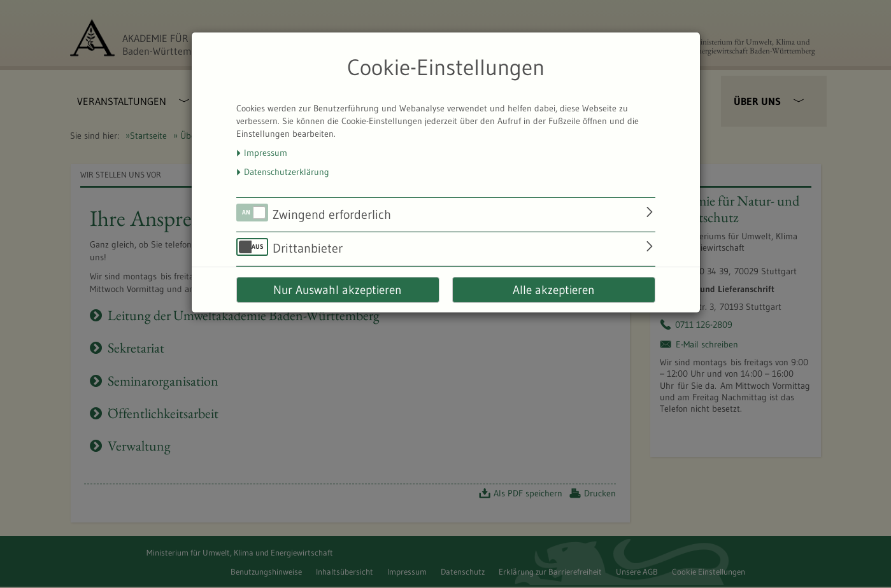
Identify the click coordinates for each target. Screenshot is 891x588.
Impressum (266, 153)
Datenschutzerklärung (287, 172)
